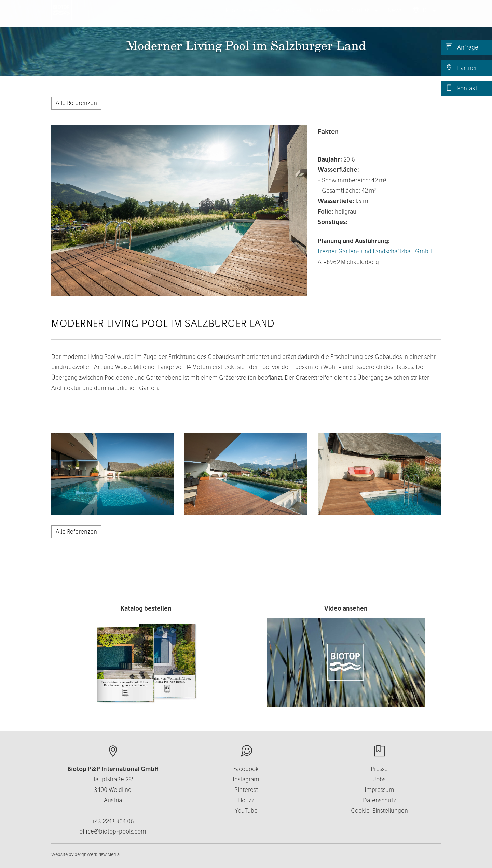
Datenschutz (379, 800)
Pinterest (246, 790)
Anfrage (462, 47)
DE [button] (424, 17)
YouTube (246, 810)
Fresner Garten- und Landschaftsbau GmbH (375, 251)
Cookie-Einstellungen (379, 810)
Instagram (246, 779)
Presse (379, 769)
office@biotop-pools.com (113, 831)
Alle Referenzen (76, 103)
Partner (461, 68)
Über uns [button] (284, 17)
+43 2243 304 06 (113, 821)
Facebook (246, 769)
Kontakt (462, 88)
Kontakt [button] (364, 17)
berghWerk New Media (97, 854)
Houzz (246, 800)
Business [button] (325, 17)
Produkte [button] (242, 17)
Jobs (379, 779)
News (395, 17)
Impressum (379, 790)
